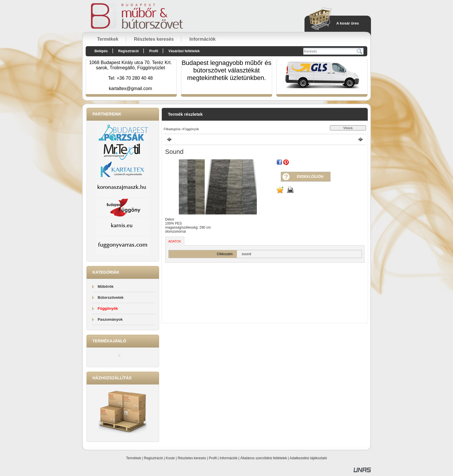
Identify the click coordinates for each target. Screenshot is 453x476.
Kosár (170, 458)
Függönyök (108, 308)
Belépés (101, 51)
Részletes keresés (192, 458)
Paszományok (110, 319)
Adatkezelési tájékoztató (308, 458)
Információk (229, 458)
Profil (213, 458)
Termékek (133, 458)
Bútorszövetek (111, 297)
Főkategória (172, 129)
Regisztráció (153, 458)
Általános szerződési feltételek (264, 458)
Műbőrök (106, 286)
